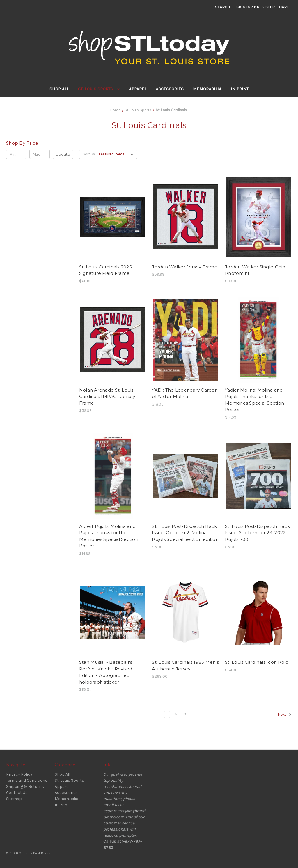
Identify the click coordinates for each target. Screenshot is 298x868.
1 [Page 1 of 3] (167, 714)
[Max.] (40, 154)
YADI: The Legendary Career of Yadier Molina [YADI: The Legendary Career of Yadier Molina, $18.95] (184, 393)
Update (63, 154)
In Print (240, 89)
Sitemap (14, 799)
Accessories (170, 89)
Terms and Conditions (27, 780)
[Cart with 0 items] (284, 7)
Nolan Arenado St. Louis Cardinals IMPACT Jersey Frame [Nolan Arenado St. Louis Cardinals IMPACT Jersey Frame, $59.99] (107, 397)
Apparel (138, 89)
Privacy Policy (19, 774)
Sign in (243, 7)
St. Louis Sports (99, 89)
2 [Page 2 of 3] (176, 714)
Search (222, 7)
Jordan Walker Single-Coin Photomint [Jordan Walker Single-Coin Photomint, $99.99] (255, 270)
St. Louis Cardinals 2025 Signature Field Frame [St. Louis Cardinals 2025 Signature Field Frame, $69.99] (105, 270)
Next (285, 715)
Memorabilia (207, 89)
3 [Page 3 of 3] (185, 714)
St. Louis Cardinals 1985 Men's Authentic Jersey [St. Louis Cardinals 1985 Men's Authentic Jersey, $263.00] (185, 666)
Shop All (59, 89)
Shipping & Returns (25, 787)
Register (266, 7)
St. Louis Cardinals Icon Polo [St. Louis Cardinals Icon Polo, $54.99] (257, 662)
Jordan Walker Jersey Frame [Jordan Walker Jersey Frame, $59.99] (185, 267)
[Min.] (16, 154)
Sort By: (89, 154)
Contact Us (17, 793)
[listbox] (117, 154)
